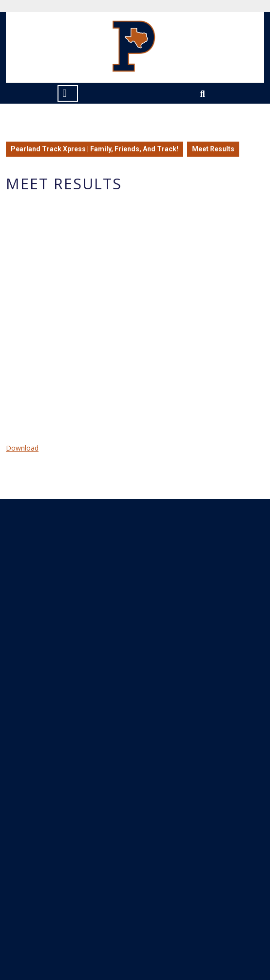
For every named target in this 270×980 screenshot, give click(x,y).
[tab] (68, 93)
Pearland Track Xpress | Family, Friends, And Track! (95, 149)
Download (22, 448)
